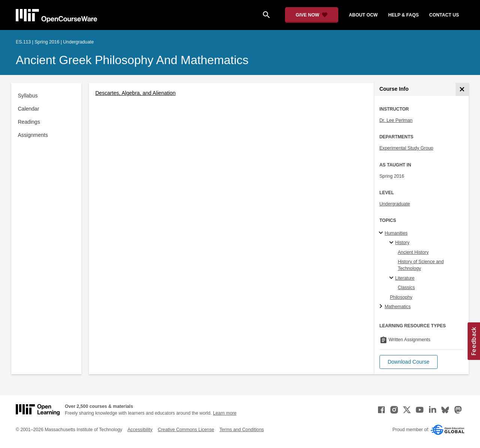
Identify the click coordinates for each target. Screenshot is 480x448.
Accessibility (140, 430)
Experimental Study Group (406, 148)
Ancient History (413, 252)
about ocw (363, 15)
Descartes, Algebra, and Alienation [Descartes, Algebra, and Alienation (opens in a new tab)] (135, 93)
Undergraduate (395, 204)
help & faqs (403, 15)
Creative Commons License (186, 430)
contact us (444, 15)
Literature (405, 278)
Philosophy (401, 297)
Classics (406, 288)
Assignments (33, 135)
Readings (29, 122)
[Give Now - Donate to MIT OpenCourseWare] (312, 15)
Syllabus (28, 96)
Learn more (225, 413)
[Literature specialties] (392, 278)
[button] (409, 362)
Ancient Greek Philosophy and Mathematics (132, 60)
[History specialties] (392, 243)
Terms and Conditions (241, 430)
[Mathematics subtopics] (382, 307)
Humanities (396, 233)
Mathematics (398, 307)
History (402, 243)
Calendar (29, 109)
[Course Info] (462, 89)
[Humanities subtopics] (382, 233)
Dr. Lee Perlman (396, 120)
